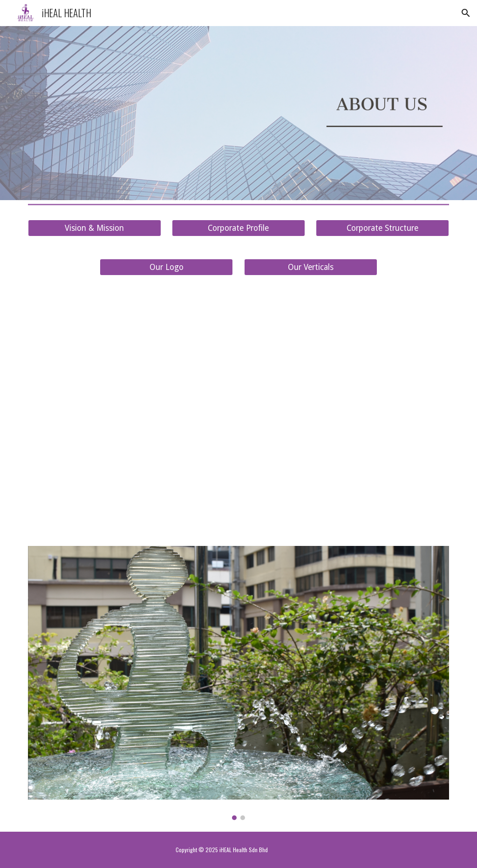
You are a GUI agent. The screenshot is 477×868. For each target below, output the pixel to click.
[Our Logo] (166, 267)
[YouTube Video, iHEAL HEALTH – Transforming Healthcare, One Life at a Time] (239, 411)
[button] (466, 13)
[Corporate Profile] (238, 228)
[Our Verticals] (311, 267)
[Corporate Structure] (382, 228)
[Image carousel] (239, 683)
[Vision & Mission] (95, 228)
